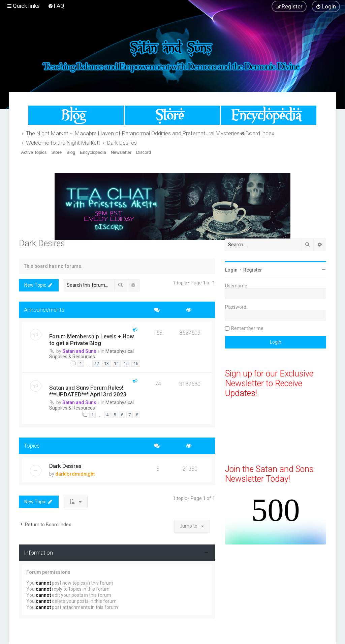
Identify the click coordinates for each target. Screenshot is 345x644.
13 (106, 363)
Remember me (247, 328)
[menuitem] (56, 6)
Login (231, 270)
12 (97, 363)
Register (253, 270)
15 (126, 363)
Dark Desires (42, 243)
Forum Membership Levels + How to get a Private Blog (91, 340)
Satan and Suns (79, 351)
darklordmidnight (75, 474)
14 (116, 363)
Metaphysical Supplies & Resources (91, 354)
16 (136, 363)
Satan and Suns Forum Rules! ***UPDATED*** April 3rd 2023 (88, 391)
